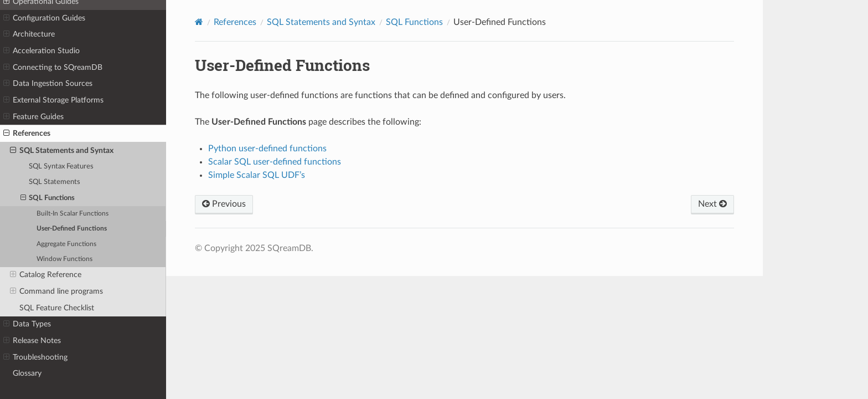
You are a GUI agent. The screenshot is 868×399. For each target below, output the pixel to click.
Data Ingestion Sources (48, 84)
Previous (224, 204)
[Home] (199, 22)
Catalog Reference (46, 275)
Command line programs (56, 291)
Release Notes (32, 341)
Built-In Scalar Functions (73, 214)
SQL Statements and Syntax (62, 151)
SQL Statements (55, 182)
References (27, 134)
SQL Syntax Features (61, 167)
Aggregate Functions (66, 244)
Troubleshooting (35, 357)
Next (712, 204)
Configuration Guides (44, 18)
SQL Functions (48, 198)
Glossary (27, 373)
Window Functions (64, 259)
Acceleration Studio (42, 51)
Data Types (27, 324)
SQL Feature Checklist (57, 308)
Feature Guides (33, 117)
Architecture (29, 34)
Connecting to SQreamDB (53, 68)
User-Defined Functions (72, 229)
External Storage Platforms (53, 100)
